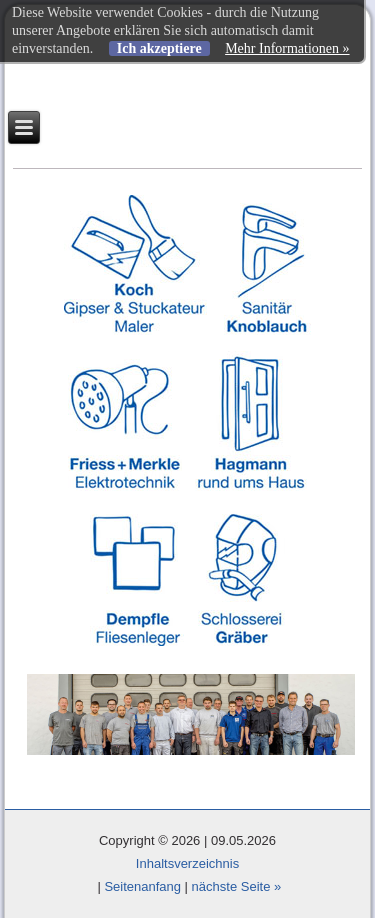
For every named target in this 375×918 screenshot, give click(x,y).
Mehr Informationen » (287, 48)
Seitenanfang (142, 886)
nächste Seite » (237, 886)
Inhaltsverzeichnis (187, 863)
